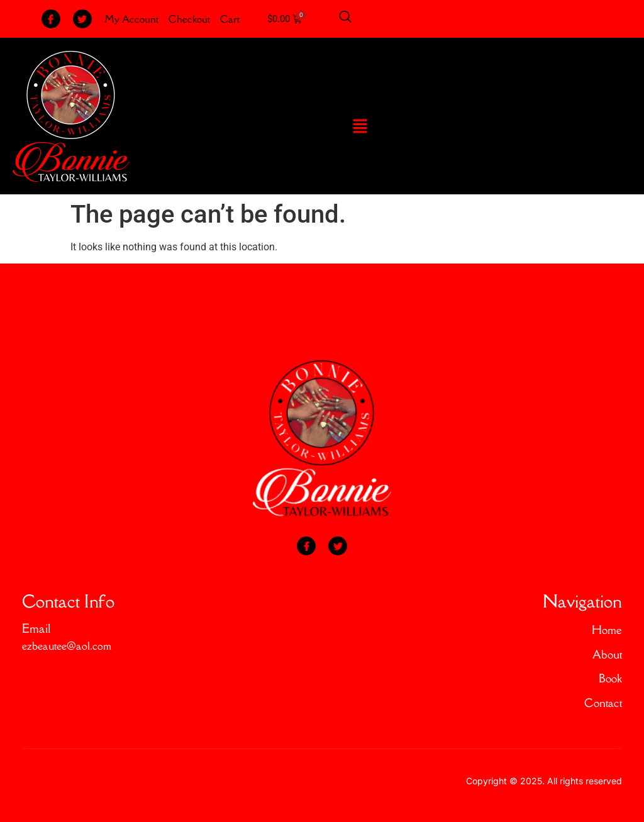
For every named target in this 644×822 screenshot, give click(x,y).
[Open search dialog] (345, 19)
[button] (360, 127)
